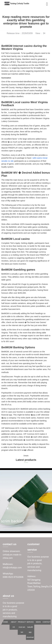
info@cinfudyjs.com (12, 568)
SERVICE (30, 622)
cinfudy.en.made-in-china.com (12, 556)
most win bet (22, 630)
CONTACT (46, 622)
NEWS (38, 622)
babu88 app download (30, 632)
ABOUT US (14, 625)
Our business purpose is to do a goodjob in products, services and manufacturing (38, 563)
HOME (5, 622)
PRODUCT (22, 622)
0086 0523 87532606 (13, 577)
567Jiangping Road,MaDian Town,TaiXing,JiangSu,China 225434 (38, 585)
